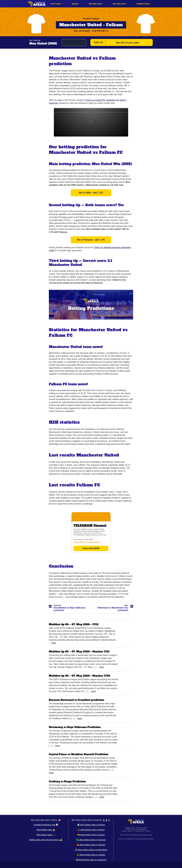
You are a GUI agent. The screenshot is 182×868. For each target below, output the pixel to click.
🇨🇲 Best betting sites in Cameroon (91, 860)
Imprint (128, 829)
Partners (148, 831)
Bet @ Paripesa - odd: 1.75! (91, 240)
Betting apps (119, 4)
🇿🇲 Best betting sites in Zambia (91, 855)
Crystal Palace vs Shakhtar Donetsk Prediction (79, 754)
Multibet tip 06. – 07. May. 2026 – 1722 (74, 624)
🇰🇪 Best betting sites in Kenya (91, 830)
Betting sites (95, 4)
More (54, 643)
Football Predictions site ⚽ (46, 825)
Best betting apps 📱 (46, 835)
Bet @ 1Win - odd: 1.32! (91, 193)
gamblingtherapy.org (145, 835)
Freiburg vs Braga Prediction (67, 781)
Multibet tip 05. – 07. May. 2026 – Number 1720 (79, 676)
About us (131, 831)
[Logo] (37, 4)
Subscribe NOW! (91, 548)
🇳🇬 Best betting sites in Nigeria (91, 825)
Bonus (75, 4)
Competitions (143, 4)
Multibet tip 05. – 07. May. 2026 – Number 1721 (79, 652)
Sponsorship (139, 831)
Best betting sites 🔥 (46, 830)
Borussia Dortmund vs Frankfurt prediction (77, 700)
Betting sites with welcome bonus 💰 (46, 840)
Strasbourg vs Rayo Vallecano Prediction (75, 727)
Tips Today (56, 4)
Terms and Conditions (139, 829)
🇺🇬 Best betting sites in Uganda (91, 845)
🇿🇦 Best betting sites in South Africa (91, 850)
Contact (124, 831)
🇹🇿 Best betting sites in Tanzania (91, 840)
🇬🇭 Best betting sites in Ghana (91, 835)
